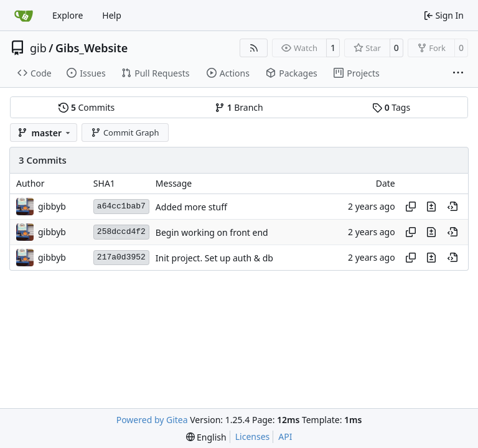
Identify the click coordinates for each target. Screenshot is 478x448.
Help (112, 15)
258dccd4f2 (121, 232)
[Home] (24, 16)
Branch (239, 107)
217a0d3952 (121, 257)
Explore (68, 15)
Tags (391, 107)
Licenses (253, 436)
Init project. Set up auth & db (214, 258)
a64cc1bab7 (121, 206)
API (285, 436)
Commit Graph (125, 133)
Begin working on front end (212, 232)
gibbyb (52, 206)
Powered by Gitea (152, 420)
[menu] (206, 437)
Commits (87, 107)
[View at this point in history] (452, 207)
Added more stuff (191, 207)
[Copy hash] (411, 207)
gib (38, 48)
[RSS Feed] (254, 48)
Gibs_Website (91, 48)
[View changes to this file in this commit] (431, 207)
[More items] (458, 73)
